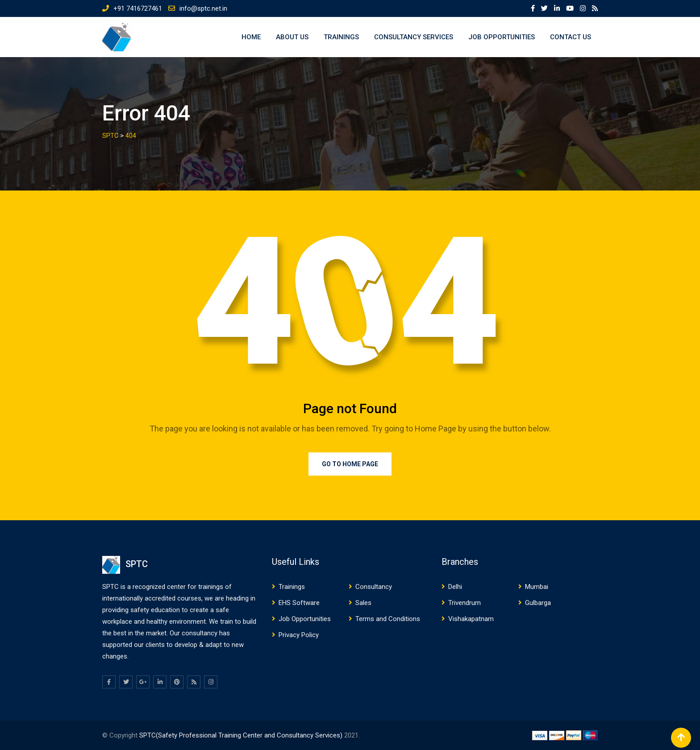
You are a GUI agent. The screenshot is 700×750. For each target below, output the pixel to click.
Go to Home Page (350, 464)
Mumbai (537, 587)
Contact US (571, 37)
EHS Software (299, 603)
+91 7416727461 (138, 8)
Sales (363, 603)
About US (292, 37)
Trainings (341, 37)
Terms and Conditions (388, 619)
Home (251, 37)
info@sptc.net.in (203, 8)
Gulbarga (538, 603)
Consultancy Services (414, 37)
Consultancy (374, 587)
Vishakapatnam (471, 619)
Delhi (455, 587)
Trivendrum (465, 603)
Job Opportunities (502, 37)
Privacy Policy (299, 635)
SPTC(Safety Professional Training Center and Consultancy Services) (242, 735)
